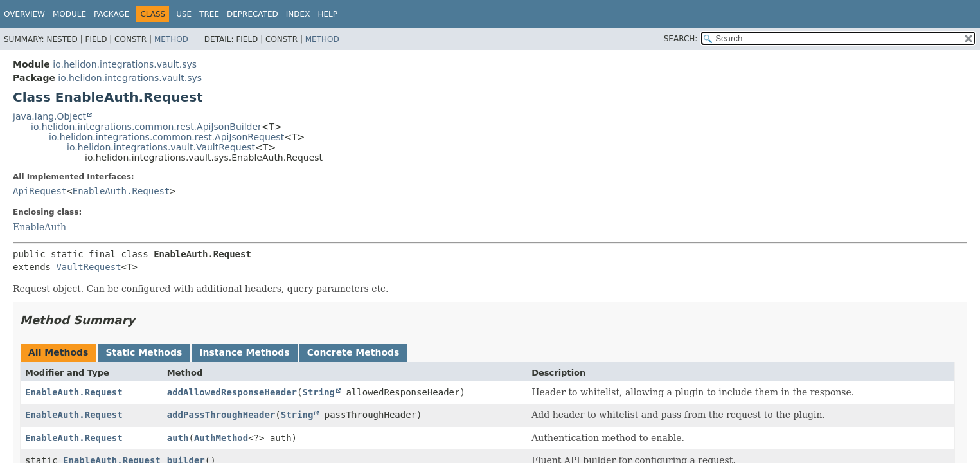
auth (178, 438)
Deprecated (253, 14)
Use (184, 14)
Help (327, 14)
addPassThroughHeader (221, 415)
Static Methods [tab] (144, 352)
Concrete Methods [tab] (353, 352)
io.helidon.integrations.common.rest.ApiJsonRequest (166, 137)
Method (171, 39)
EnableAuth (40, 227)
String (318, 392)
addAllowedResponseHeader (232, 392)
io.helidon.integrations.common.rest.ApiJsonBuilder (146, 127)
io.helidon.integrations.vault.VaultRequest (161, 147)
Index (298, 14)
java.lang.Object (49, 116)
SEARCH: (681, 39)
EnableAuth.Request (121, 191)
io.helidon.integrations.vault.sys (125, 64)
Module (69, 14)
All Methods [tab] (58, 352)
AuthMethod (221, 438)
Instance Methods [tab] (244, 352)
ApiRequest (40, 191)
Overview (24, 14)
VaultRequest (88, 267)
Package (111, 14)
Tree (209, 14)
